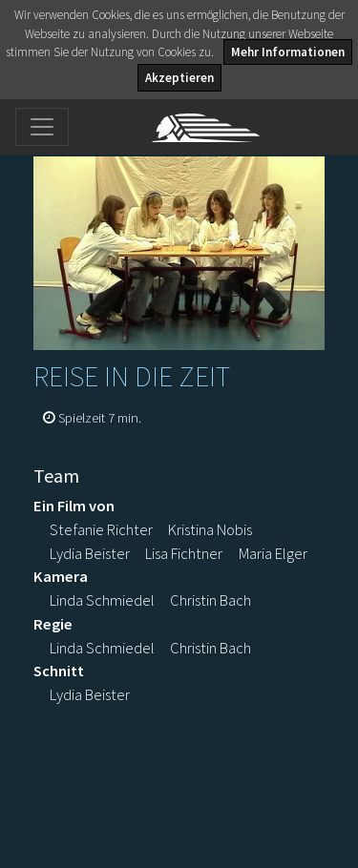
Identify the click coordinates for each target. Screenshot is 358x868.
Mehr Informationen (288, 52)
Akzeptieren (179, 78)
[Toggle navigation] (42, 127)
